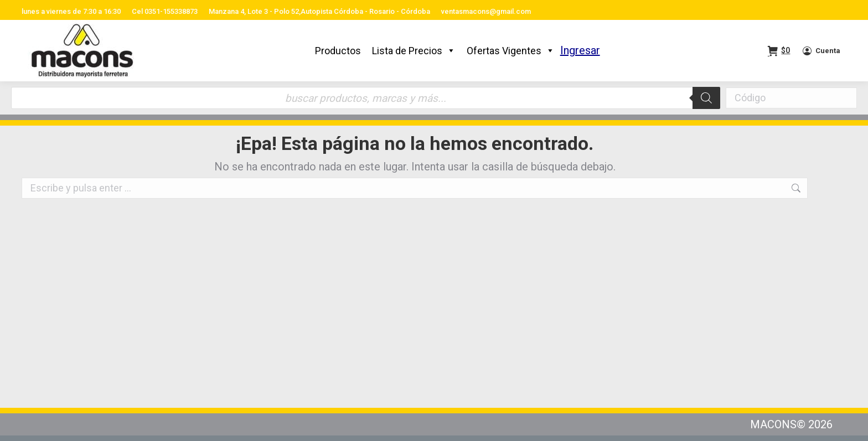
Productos (338, 51)
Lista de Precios (414, 51)
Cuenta (821, 51)
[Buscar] (706, 98)
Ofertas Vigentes (511, 51)
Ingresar (580, 50)
